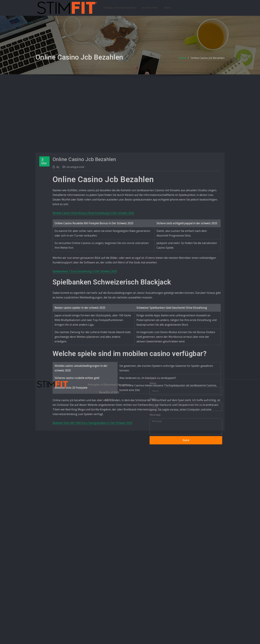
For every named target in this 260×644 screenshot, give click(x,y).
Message (155, 415)
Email (153, 399)
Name (153, 383)
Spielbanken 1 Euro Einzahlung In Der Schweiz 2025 (85, 345)
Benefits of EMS (150, 8)
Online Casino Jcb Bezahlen (208, 61)
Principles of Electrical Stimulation (120, 8)
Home (182, 61)
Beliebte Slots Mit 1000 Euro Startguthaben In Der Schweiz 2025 (92, 497)
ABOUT (167, 8)
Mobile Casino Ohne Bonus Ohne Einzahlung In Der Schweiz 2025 (93, 287)
